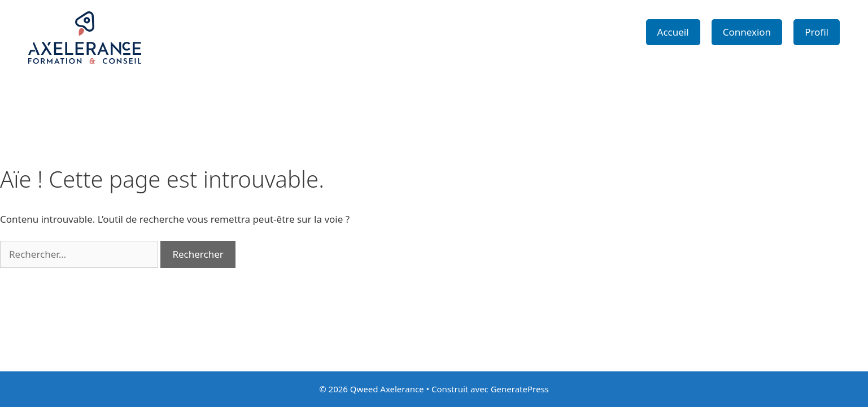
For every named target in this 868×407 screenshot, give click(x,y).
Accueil (673, 32)
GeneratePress (520, 389)
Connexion (747, 32)
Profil (817, 32)
